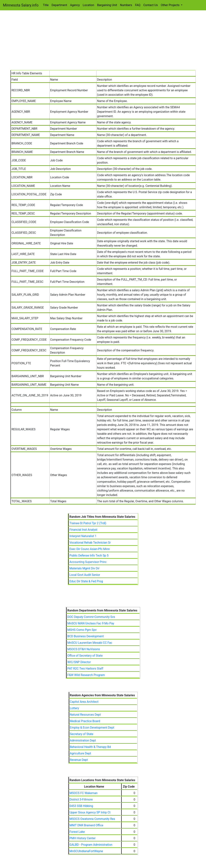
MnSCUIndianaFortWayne (86, 851)
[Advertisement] (103, 42)
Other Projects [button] (171, 5)
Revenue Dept (79, 760)
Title (46, 5)
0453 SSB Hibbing (81, 806)
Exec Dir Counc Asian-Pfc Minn (90, 549)
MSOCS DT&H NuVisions (84, 649)
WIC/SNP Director (79, 662)
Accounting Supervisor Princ (88, 562)
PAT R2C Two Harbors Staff (85, 669)
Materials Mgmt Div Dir (84, 568)
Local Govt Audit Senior (85, 575)
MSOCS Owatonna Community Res (92, 819)
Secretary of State (82, 734)
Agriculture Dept (81, 753)
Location (89, 5)
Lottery (75, 708)
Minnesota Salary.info (21, 5)
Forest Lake (77, 832)
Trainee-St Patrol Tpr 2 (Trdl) (88, 523)
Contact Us (151, 5)
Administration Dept (83, 740)
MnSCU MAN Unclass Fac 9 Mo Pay (91, 623)
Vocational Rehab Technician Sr (90, 543)
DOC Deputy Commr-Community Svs (91, 617)
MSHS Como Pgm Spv (82, 630)
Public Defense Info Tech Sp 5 (89, 555)
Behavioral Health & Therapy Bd (90, 747)
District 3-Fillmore (81, 799)
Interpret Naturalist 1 (83, 536)
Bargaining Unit (107, 5)
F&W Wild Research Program (86, 675)
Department (59, 5)
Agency (75, 5)
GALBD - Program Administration (91, 845)
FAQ (138, 5)
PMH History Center (83, 838)
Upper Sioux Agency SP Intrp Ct (90, 812)
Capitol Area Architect (84, 702)
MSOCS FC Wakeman (84, 793)
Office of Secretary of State (85, 656)
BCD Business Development (85, 636)
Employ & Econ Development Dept (92, 728)
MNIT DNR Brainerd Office (86, 825)
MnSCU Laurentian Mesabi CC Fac (90, 643)
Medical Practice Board (85, 721)
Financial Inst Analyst (83, 530)
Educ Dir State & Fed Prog (86, 581)
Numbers (126, 5)
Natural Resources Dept (85, 715)
